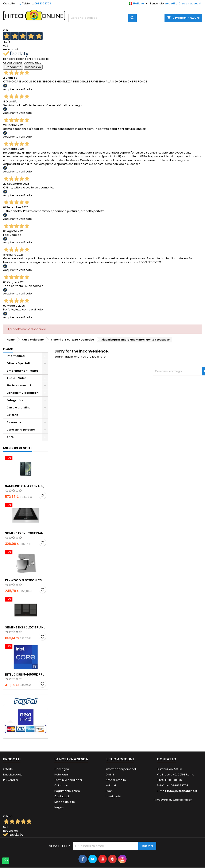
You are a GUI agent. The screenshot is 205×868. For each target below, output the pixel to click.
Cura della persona (21, 430)
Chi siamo (61, 785)
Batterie (12, 415)
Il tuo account (120, 759)
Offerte (8, 769)
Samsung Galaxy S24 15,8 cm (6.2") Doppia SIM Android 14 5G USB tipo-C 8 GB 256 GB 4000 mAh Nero (26, 486)
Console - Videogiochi (23, 393)
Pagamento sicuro (67, 791)
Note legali (62, 775)
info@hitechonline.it (182, 791)
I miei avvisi (113, 796)
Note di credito (116, 780)
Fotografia (15, 400)
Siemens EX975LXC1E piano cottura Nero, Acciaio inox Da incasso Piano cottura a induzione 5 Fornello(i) (26, 627)
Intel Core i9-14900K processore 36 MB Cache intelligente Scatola (26, 675)
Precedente (13, 67)
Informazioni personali (121, 769)
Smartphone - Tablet (22, 371)
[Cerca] (102, 18)
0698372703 (43, 3)
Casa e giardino (19, 407)
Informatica (16, 356)
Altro (10, 437)
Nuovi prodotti (13, 775)
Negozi (59, 807)
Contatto (9, 3)
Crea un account (190, 3)
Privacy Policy (163, 800)
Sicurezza (14, 422)
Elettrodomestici (19, 385)
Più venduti (11, 780)
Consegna (62, 769)
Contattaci (62, 796)
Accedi (170, 3)
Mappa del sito (65, 802)
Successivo (33, 67)
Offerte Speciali (18, 363)
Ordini (110, 775)
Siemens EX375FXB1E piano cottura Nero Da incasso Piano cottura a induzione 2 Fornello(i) (26, 533)
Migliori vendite (18, 448)
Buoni (109, 791)
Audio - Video (17, 378)
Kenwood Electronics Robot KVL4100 (26, 580)
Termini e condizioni (68, 780)
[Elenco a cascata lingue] (139, 4)
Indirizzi (111, 785)
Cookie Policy (182, 800)
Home (8, 349)
